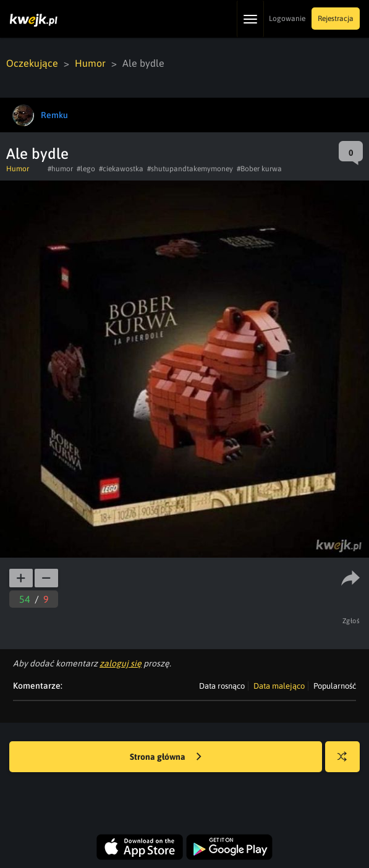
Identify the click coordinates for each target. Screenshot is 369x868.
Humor (90, 63)
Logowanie (287, 19)
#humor (60, 169)
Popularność (335, 686)
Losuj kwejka (347, 763)
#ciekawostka (121, 169)
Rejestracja (336, 19)
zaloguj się (121, 663)
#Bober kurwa (259, 169)
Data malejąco (279, 686)
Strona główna (166, 757)
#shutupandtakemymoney (190, 169)
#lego (86, 169)
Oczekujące (32, 63)
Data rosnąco (222, 686)
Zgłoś (351, 621)
